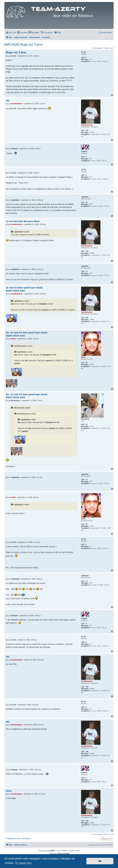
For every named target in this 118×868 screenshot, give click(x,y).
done (9, 791)
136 (87, 131)
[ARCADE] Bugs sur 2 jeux (24, 44)
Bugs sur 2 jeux (16, 52)
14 (86, 202)
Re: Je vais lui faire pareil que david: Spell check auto (27, 334)
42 (86, 424)
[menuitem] (11, 33)
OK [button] (100, 861)
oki (8, 100)
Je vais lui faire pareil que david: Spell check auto (25, 289)
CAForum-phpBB (63, 854)
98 (86, 363)
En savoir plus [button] (23, 863)
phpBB (52, 851)
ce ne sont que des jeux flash (23, 221)
